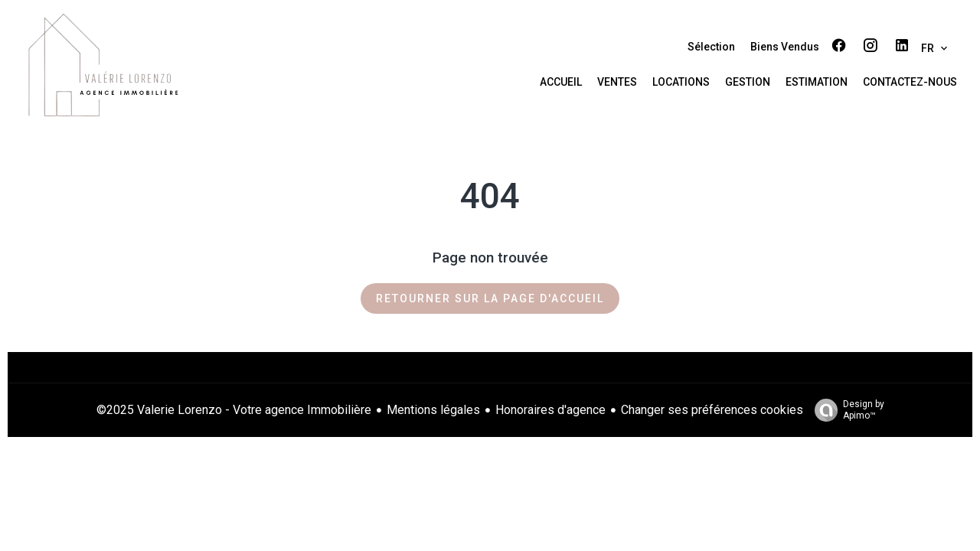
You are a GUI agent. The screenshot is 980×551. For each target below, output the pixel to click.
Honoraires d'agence (550, 410)
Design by (846, 410)
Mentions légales (433, 410)
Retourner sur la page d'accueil (490, 298)
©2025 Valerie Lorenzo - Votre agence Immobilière (234, 410)
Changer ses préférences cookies (712, 410)
